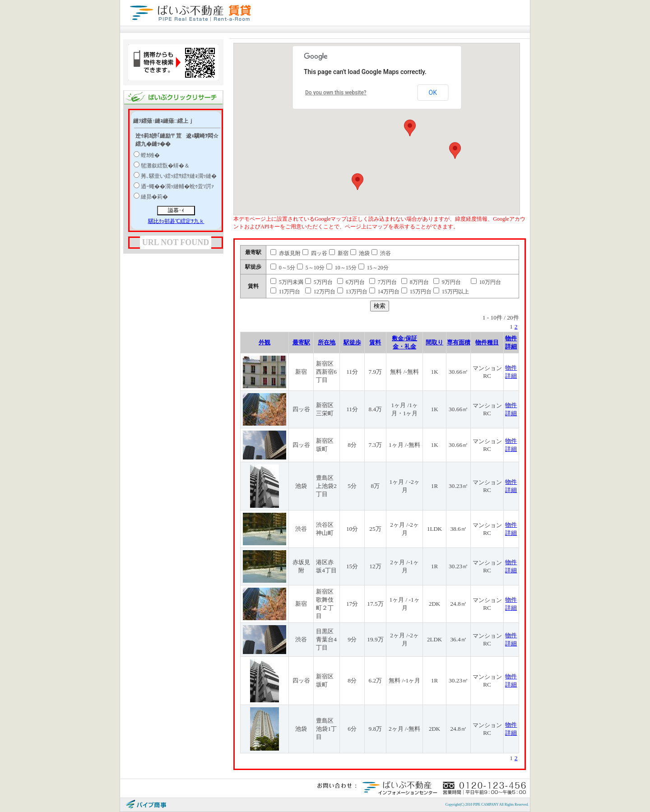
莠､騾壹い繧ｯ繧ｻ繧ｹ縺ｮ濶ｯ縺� (179, 176)
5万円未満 (287, 282)
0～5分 (283, 268)
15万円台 (416, 292)
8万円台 (415, 282)
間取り (434, 342)
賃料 (375, 342)
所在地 (327, 342)
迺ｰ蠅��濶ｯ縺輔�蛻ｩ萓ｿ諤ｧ (177, 186)
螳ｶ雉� (150, 155)
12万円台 (320, 292)
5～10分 (311, 268)
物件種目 (487, 342)
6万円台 (351, 282)
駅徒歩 (352, 342)
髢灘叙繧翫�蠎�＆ (165, 166)
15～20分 (374, 268)
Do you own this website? (336, 93)
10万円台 (486, 282)
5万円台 (319, 282)
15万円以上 (451, 292)
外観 (265, 342)
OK (433, 93)
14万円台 (384, 292)
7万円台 (383, 282)
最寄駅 (301, 342)
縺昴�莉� (154, 197)
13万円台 (352, 292)
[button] (410, 128)
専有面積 (459, 342)
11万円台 (286, 292)
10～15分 (341, 268)
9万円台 (447, 282)
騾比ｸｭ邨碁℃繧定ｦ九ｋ (176, 221)
